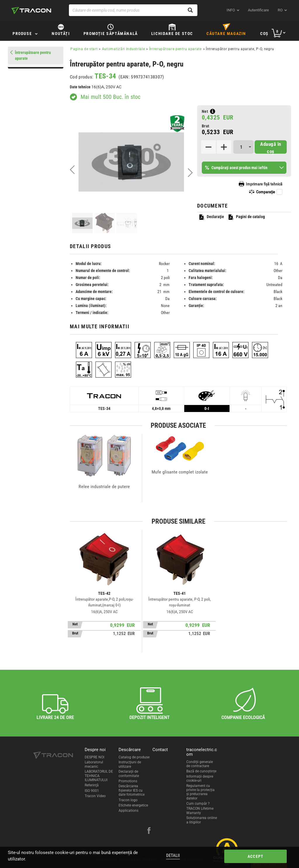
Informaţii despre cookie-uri (200, 778)
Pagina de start (84, 49)
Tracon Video (95, 796)
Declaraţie (211, 217)
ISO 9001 (92, 791)
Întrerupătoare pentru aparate (175, 49)
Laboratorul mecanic (94, 764)
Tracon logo (128, 800)
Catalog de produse (134, 757)
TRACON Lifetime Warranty (200, 811)
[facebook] (149, 831)
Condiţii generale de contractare (200, 764)
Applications (128, 811)
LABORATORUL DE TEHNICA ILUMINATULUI (99, 776)
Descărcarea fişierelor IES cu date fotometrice (132, 790)
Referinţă (92, 785)
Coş (264, 34)
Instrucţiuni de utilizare (130, 764)
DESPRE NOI (94, 757)
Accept (255, 856)
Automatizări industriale (124, 49)
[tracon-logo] (31, 10)
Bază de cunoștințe (201, 771)
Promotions (128, 781)
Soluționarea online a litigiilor (202, 820)
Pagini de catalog (246, 217)
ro (280, 10)
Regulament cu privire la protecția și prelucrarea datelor (200, 792)
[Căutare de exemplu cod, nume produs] (133, 10)
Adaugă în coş (271, 147)
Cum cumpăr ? (198, 804)
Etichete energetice (133, 805)
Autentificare (258, 10)
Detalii (173, 855)
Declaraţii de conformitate (129, 774)
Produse (22, 34)
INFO (231, 10)
